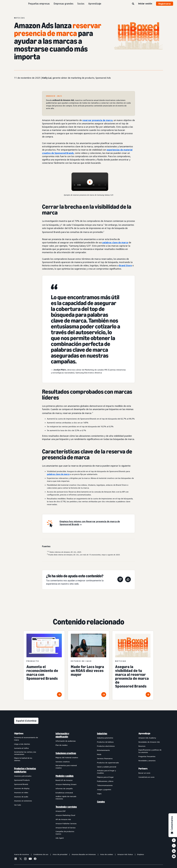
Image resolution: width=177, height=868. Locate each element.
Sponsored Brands (21, 784)
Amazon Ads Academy (147, 738)
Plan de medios (62, 745)
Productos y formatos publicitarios (25, 770)
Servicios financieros (105, 758)
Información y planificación (62, 735)
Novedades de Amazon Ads (149, 742)
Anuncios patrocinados (23, 776)
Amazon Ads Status (125, 854)
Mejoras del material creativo (67, 757)
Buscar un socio (144, 773)
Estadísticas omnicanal (64, 793)
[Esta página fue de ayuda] (128, 580)
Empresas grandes (64, 4)
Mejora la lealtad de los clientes (23, 759)
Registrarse (165, 4)
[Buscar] (133, 4)
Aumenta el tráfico (21, 748)
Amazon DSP (61, 811)
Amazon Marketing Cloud (65, 815)
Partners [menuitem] (143, 769)
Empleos (141, 854)
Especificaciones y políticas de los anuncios (150, 751)
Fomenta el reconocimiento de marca (26, 739)
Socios (81, 4)
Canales (101, 802)
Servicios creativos (63, 762)
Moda (99, 754)
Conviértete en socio (146, 777)
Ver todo (18, 805)
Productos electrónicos (106, 746)
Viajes (99, 794)
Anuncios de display (22, 788)
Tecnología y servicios (66, 807)
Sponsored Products (22, 780)
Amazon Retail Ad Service (66, 828)
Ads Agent (60, 838)
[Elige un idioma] (26, 721)
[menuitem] (26, 786)
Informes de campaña (64, 788)
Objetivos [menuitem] (19, 733)
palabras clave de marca (115, 242)
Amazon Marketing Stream (66, 784)
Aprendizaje (95, 4)
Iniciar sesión (145, 4)
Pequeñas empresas (39, 4)
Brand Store (125, 265)
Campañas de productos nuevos (65, 833)
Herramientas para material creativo (66, 767)
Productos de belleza (105, 742)
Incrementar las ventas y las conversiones (25, 753)
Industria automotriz (105, 738)
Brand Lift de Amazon (64, 780)
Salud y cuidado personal (107, 767)
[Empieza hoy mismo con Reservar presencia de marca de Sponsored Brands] (96, 523)
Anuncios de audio (21, 797)
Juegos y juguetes (104, 789)
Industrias (102, 733)
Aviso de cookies (107, 854)
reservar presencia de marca (97, 120)
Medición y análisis (65, 776)
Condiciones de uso (41, 854)
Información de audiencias (66, 741)
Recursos (142, 746)
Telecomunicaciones (105, 785)
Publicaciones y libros (105, 781)
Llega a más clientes (22, 744)
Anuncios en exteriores (23, 801)
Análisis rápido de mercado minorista (66, 798)
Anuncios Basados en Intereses (84, 854)
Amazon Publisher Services (66, 823)
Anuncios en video (21, 792)
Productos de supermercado (108, 763)
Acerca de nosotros (22, 854)
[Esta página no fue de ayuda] (120, 580)
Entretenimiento (103, 750)
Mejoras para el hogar (105, 777)
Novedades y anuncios (147, 761)
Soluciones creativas (66, 753)
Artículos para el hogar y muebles (106, 772)
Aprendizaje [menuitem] (144, 733)
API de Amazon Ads (63, 819)
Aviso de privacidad (60, 854)
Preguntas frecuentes (147, 756)
